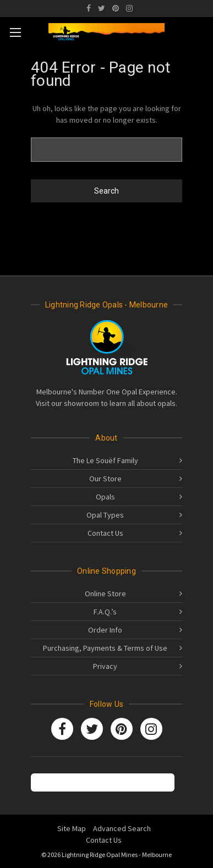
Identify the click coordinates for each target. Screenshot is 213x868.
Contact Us (105, 533)
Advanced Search (122, 828)
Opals (105, 497)
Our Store (105, 479)
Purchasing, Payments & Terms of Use (105, 648)
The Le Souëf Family (105, 460)
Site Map (72, 828)
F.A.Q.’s (105, 612)
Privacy (105, 666)
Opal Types (105, 515)
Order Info (105, 630)
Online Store (105, 594)
